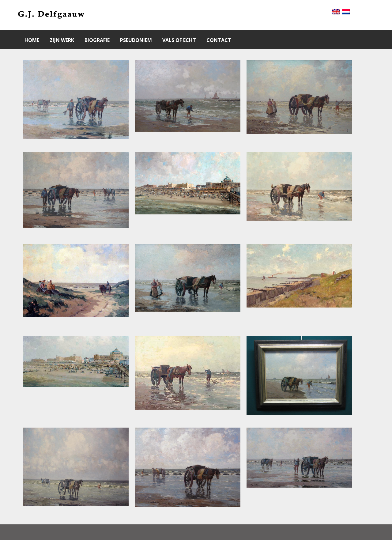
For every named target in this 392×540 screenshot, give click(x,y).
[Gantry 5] (51, 15)
